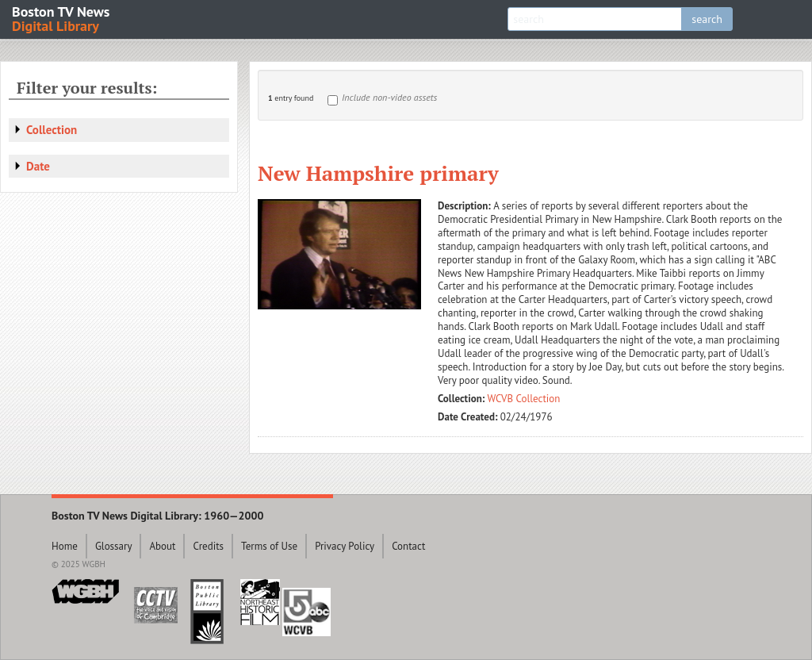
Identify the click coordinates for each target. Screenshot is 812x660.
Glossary (114, 546)
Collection (52, 130)
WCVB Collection (524, 399)
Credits (208, 546)
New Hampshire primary (378, 173)
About (162, 546)
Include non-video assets (389, 97)
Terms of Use (269, 546)
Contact (408, 546)
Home (65, 546)
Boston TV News (62, 18)
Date (38, 166)
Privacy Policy (345, 546)
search (707, 19)
